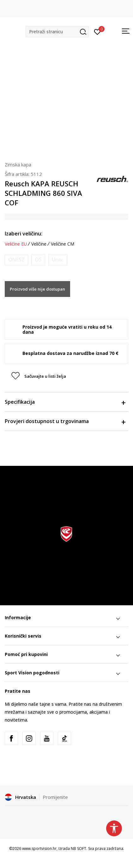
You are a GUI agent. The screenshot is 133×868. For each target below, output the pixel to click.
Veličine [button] (39, 244)
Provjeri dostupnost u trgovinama (65, 421)
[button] (57, 32)
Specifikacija (65, 402)
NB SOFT (79, 849)
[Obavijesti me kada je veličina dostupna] (16, 260)
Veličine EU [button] (16, 244)
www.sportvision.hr (39, 849)
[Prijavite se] (97, 31)
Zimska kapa (18, 164)
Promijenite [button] (55, 797)
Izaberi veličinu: (24, 234)
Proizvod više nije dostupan (37, 289)
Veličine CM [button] (63, 244)
